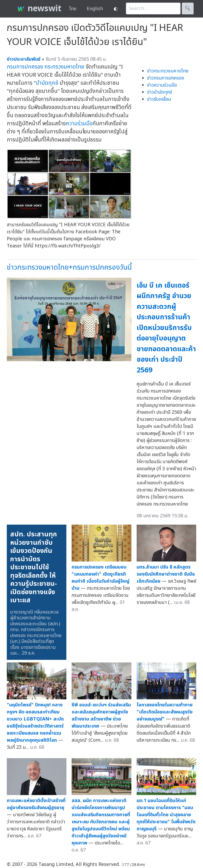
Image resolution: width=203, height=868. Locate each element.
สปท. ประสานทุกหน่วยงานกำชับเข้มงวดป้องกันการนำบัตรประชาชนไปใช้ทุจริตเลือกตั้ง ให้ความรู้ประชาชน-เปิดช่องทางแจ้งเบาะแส (34, 567)
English (95, 9)
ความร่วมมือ (79, 124)
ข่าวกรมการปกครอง (166, 78)
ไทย (73, 9)
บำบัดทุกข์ (47, 83)
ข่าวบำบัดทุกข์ (159, 92)
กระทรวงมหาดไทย (64, 67)
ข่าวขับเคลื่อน (159, 99)
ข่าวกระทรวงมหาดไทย (168, 71)
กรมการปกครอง (25, 67)
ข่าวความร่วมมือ (162, 85)
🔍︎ (188, 8)
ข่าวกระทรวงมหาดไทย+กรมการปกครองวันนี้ (69, 267)
